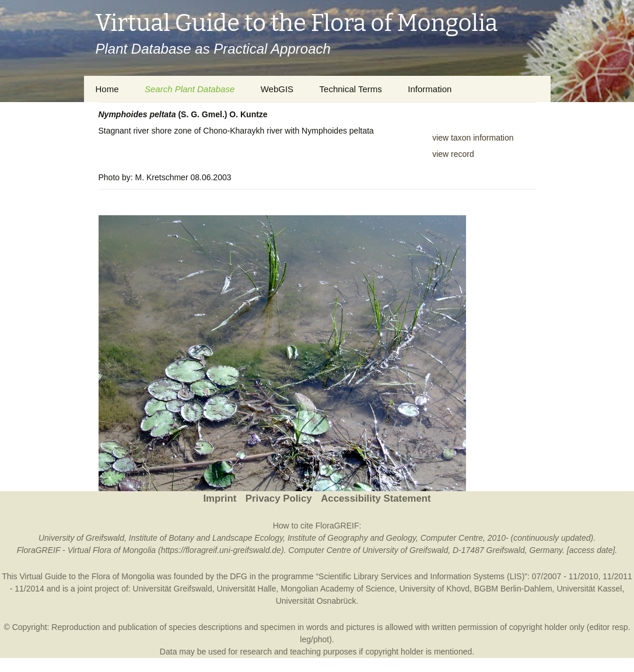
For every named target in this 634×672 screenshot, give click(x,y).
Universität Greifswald (173, 589)
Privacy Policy (279, 498)
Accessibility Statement (376, 498)
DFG (239, 576)
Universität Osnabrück (316, 601)
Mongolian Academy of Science (337, 589)
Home (107, 89)
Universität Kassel (589, 589)
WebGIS (277, 89)
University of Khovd (434, 589)
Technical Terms (351, 89)
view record (453, 154)
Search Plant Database (190, 89)
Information (430, 89)
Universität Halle (247, 589)
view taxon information (473, 138)
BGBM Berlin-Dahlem (513, 589)
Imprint (220, 498)
